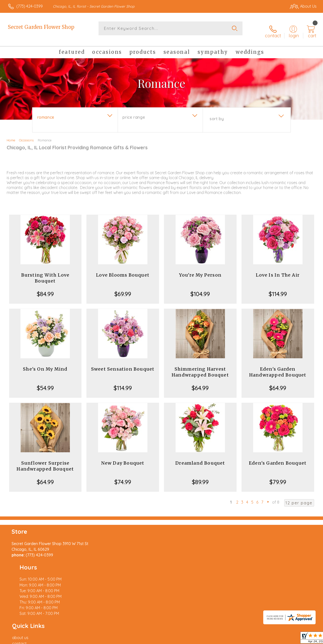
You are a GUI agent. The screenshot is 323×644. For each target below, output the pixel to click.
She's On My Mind (45, 364)
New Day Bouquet (123, 458)
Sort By (217, 114)
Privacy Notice (237, 639)
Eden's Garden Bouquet (278, 458)
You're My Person (200, 270)
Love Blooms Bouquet (123, 270)
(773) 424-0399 (30, 6)
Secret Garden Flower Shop (41, 27)
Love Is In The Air (278, 270)
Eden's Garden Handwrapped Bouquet (278, 367)
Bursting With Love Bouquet (45, 273)
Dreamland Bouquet (200, 458)
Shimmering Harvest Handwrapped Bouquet (200, 367)
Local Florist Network (272, 639)
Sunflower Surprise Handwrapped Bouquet (45, 461)
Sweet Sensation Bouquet (123, 364)
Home (11, 135)
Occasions (26, 135)
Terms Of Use (207, 639)
